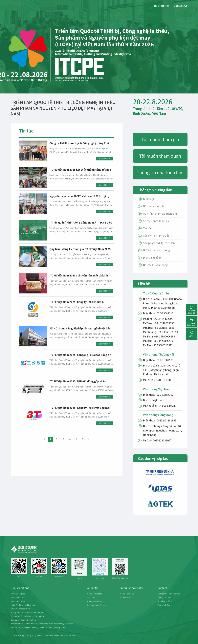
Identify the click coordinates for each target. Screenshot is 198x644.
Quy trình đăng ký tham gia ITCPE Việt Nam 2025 (80, 252)
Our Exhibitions (20, 591)
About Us (93, 591)
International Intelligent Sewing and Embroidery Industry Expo (38, 631)
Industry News (127, 601)
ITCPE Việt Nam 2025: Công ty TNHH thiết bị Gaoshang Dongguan (77, 307)
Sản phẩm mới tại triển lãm (159, 246)
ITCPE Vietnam (17, 601)
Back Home (161, 6)
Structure (91, 601)
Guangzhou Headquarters (169, 597)
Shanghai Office (164, 601)
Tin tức (147, 232)
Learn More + (105, 162)
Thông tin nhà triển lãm (160, 176)
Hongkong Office (165, 605)
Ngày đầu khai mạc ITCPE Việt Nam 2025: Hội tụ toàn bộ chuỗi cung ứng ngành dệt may (79, 201)
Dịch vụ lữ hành (152, 261)
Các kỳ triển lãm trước (156, 239)
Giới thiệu (149, 202)
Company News (127, 597)
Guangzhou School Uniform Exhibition (27, 620)
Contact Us (181, 6)
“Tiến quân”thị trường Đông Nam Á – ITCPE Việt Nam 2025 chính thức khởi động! (81, 228)
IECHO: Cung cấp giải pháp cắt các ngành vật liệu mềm (80, 334)
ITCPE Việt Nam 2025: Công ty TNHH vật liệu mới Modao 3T (80, 413)
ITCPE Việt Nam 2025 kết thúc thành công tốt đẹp (80, 173)
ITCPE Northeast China (20, 612)
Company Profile (95, 597)
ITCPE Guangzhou (18, 597)
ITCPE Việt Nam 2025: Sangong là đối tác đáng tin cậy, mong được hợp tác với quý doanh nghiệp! (80, 360)
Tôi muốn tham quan (160, 159)
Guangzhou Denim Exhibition (23, 623)
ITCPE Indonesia (18, 605)
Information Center (132, 591)
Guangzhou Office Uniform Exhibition (27, 616)
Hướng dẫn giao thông (156, 254)
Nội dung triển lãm (154, 210)
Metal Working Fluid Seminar (23, 608)
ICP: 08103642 (70, 639)
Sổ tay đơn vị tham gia (156, 224)
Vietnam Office (164, 608)
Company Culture (95, 605)
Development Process (97, 608)
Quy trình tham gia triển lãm (160, 217)
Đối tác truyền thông (155, 268)
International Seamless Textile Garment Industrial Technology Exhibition (42, 627)
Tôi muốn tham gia (160, 143)
